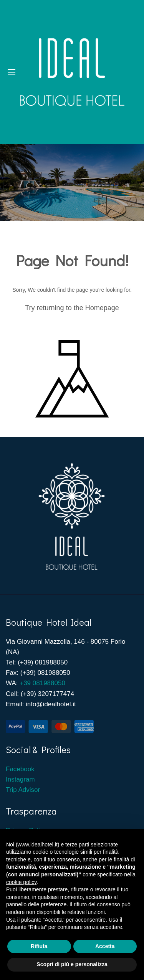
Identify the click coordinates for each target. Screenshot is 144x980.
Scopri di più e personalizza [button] (72, 964)
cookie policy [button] (21, 882)
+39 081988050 (42, 683)
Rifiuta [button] (39, 946)
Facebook (21, 769)
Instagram (20, 779)
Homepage (102, 308)
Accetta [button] (105, 946)
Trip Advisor (23, 790)
